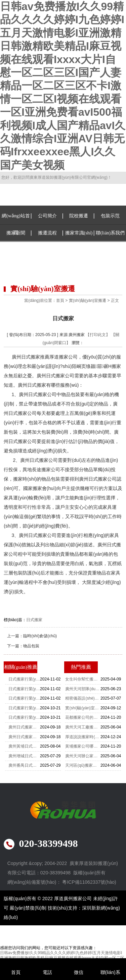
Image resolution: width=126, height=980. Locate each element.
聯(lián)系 (110, 972)
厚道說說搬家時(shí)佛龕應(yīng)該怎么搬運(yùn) (83, 737)
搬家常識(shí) (79, 233)
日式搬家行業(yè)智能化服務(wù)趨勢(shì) (24, 689)
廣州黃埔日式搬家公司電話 (24, 746)
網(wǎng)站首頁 (16, 224)
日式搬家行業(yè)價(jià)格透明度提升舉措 (24, 708)
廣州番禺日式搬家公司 (24, 765)
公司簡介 (47, 216)
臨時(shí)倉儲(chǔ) (40, 636)
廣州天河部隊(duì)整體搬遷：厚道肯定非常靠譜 (83, 689)
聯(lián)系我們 (110, 233)
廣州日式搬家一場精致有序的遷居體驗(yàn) (24, 737)
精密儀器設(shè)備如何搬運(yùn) (83, 698)
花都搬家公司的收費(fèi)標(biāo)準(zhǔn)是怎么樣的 (83, 717)
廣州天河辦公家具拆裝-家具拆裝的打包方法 (83, 756)
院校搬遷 (79, 216)
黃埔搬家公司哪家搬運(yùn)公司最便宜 (83, 746)
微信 (79, 972)
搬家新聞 (16, 233)
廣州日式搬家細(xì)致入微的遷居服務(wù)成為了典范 (24, 727)
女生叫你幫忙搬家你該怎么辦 (83, 679)
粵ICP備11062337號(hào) (89, 882)
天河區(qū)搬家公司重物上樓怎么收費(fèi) (83, 765)
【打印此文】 (98, 335)
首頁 (60, 301)
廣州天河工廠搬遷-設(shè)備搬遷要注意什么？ (83, 727)
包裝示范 (110, 216)
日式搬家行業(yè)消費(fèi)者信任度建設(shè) (24, 698)
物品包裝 (31, 646)
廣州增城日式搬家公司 (24, 756)
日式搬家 (34, 620)
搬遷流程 (47, 233)
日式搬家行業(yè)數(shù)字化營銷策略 (24, 717)
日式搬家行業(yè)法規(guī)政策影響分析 (24, 679)
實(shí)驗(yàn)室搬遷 (88, 301)
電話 (47, 972)
